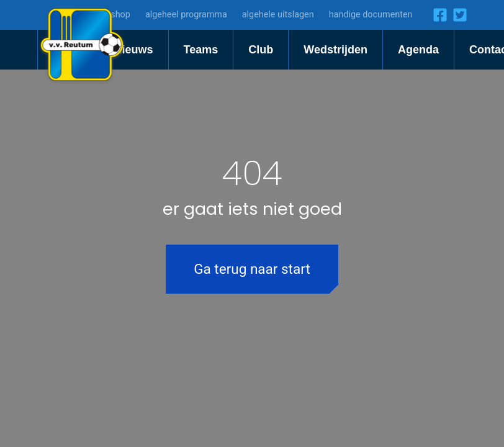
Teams (201, 50)
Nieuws (134, 50)
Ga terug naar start (252, 269)
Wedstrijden (335, 50)
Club (261, 50)
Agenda (418, 50)
